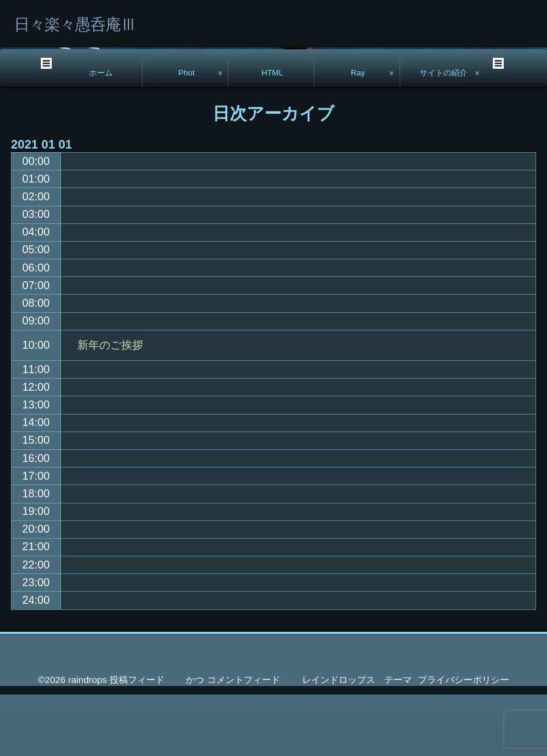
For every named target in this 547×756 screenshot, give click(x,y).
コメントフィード (244, 741)
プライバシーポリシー (464, 741)
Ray (358, 134)
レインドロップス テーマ (357, 741)
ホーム (101, 134)
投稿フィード (137, 741)
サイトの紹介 (443, 134)
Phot (187, 134)
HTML (272, 134)
